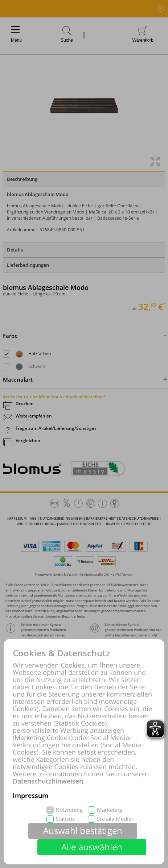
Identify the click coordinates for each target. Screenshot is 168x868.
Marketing (110, 810)
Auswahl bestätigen (83, 830)
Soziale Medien (116, 819)
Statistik (65, 819)
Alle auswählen (92, 847)
